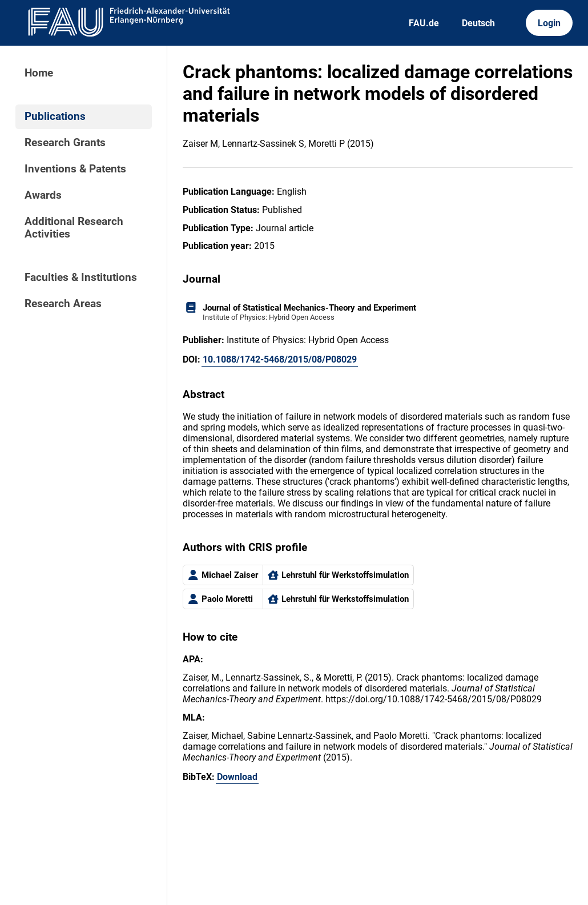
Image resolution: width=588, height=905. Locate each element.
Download (237, 777)
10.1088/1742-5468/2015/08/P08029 (280, 359)
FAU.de (424, 23)
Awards (43, 195)
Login (549, 23)
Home (39, 73)
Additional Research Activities (74, 228)
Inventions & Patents (75, 169)
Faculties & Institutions (81, 277)
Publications (55, 116)
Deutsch (478, 23)
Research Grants (65, 143)
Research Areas (63, 304)
